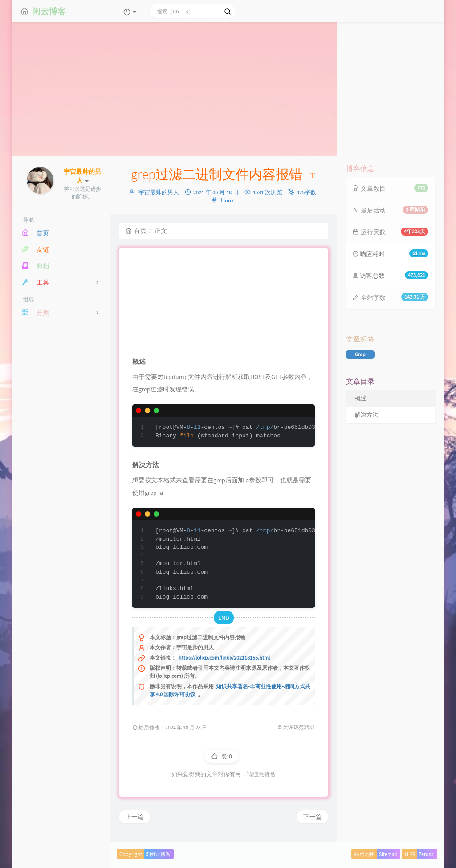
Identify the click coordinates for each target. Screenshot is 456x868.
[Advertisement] (228, 89)
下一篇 (313, 817)
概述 (361, 398)
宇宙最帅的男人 (159, 192)
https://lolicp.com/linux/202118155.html (224, 658)
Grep (360, 354)
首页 (136, 231)
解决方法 (366, 415)
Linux (227, 200)
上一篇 (134, 817)
